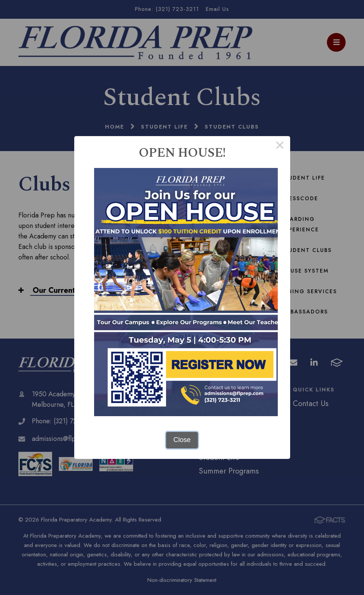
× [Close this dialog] (280, 146)
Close (182, 440)
